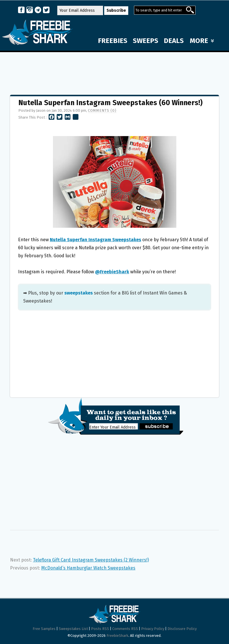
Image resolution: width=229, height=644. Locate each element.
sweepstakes (79, 293)
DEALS (174, 41)
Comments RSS (125, 629)
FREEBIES (113, 41)
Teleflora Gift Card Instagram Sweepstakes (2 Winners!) (91, 560)
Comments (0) (102, 110)
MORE (202, 41)
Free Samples (44, 629)
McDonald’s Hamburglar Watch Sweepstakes (88, 568)
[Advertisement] (114, 71)
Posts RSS (100, 629)
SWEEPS (146, 41)
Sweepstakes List (73, 629)
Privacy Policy (153, 629)
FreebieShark (117, 636)
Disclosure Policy (182, 629)
